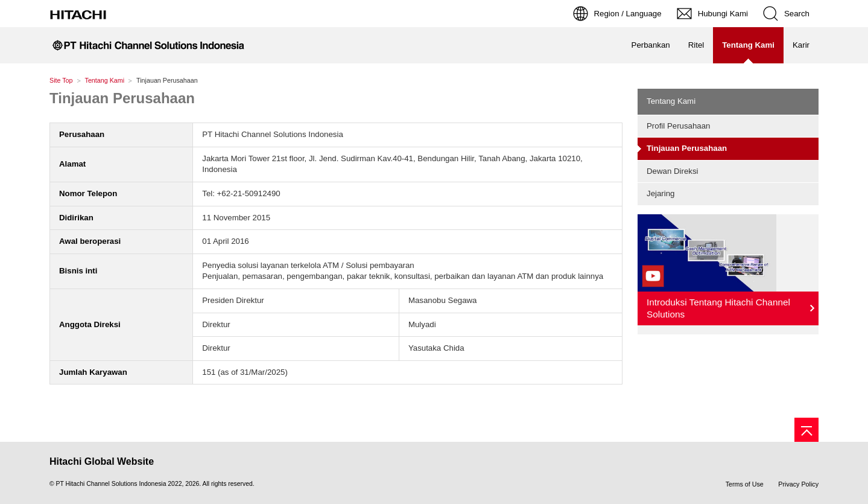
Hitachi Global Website (102, 461)
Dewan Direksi (673, 171)
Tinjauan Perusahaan (122, 98)
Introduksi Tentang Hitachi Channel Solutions (718, 308)
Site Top (61, 80)
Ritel (696, 45)
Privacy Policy (798, 484)
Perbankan (651, 45)
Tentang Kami (105, 80)
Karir (801, 45)
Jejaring (661, 193)
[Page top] (806, 430)
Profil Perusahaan (678, 126)
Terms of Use (745, 484)
